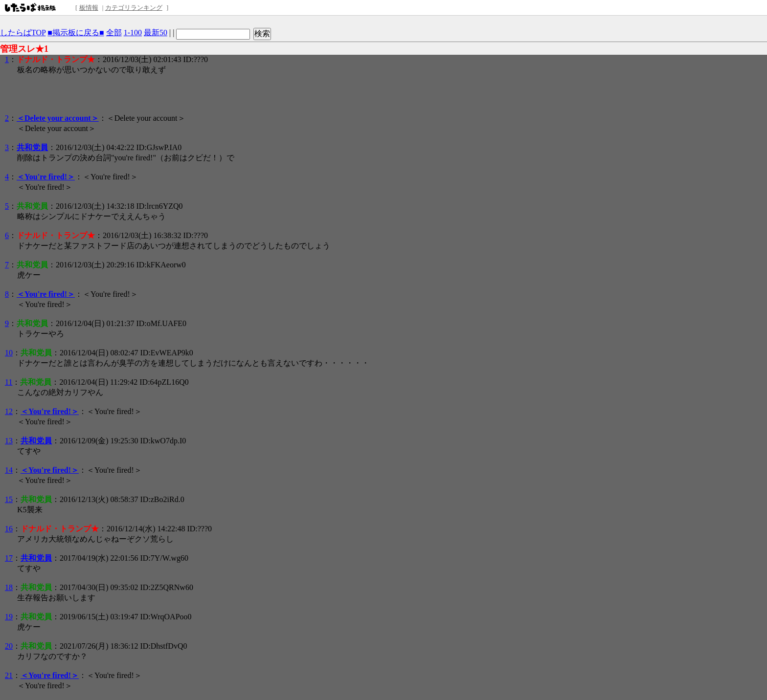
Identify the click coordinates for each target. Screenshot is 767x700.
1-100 (133, 33)
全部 (114, 33)
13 (9, 441)
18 (9, 587)
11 (9, 382)
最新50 (156, 33)
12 (9, 411)
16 (9, 529)
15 (9, 499)
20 (9, 646)
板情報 (89, 8)
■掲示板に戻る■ (76, 33)
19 (9, 617)
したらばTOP (23, 33)
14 (9, 470)
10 (9, 353)
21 (9, 675)
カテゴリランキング (134, 8)
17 (9, 558)
